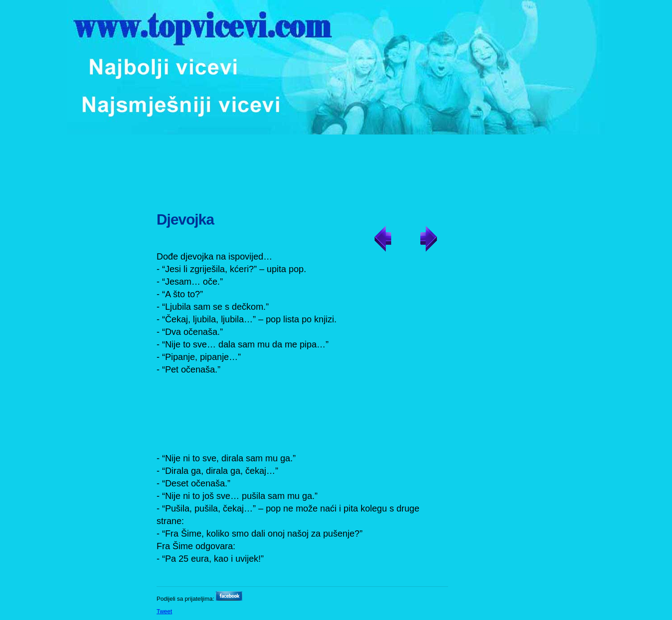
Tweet (164, 611)
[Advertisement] (337, 168)
